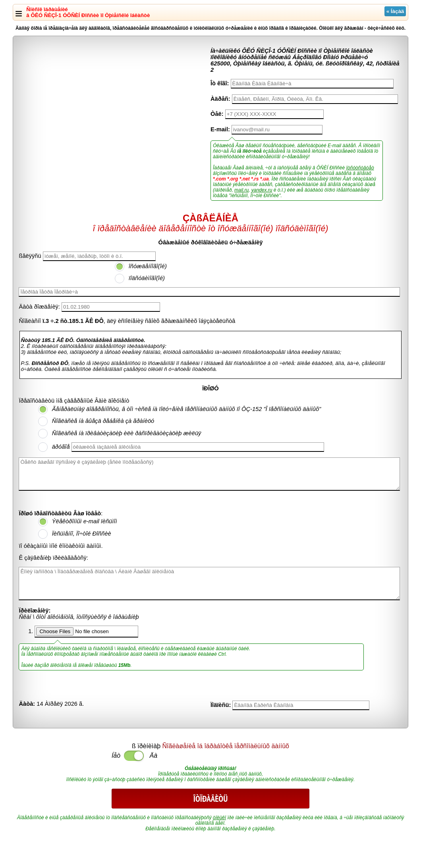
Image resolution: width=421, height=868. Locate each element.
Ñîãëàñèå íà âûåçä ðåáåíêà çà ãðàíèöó (103, 421)
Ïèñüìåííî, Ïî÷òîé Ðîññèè (82, 534)
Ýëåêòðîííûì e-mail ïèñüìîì (85, 521)
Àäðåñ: (220, 99)
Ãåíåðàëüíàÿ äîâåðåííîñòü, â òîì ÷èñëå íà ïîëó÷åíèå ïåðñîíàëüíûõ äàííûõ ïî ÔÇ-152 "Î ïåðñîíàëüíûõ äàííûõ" (187, 409)
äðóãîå (61, 447)
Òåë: (217, 114)
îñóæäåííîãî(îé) (148, 266)
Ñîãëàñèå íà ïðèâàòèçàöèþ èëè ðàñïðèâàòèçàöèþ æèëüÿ (127, 433)
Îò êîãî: (220, 83)
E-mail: (220, 129)
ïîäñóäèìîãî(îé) (147, 278)
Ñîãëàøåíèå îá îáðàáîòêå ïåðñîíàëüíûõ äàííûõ (226, 746)
